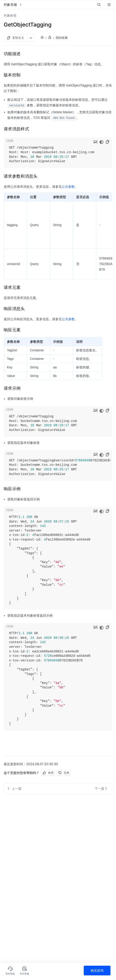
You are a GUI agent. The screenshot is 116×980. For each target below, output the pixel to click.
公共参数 (68, 187)
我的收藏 (62, 38)
